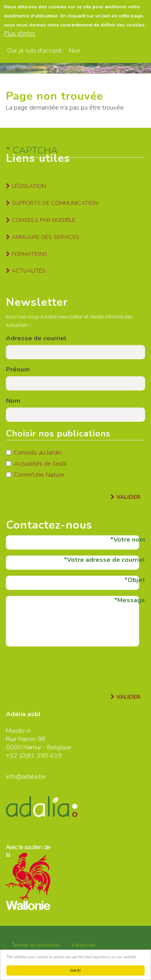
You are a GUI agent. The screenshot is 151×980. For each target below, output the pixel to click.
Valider (128, 497)
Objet (136, 580)
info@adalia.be (26, 777)
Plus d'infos (20, 30)
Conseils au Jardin (34, 453)
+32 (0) (16, 756)
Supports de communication (55, 203)
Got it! (75, 970)
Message (131, 600)
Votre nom (129, 540)
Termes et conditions (36, 945)
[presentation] (66, 668)
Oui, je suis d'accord (34, 47)
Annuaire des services (46, 237)
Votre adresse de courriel (106, 560)
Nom (13, 401)
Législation (29, 186)
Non (75, 47)
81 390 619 (44, 756)
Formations (30, 254)
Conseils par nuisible (44, 220)
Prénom (18, 370)
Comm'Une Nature (35, 475)
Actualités (29, 271)
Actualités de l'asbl (36, 464)
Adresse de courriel (36, 338)
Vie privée (83, 945)
